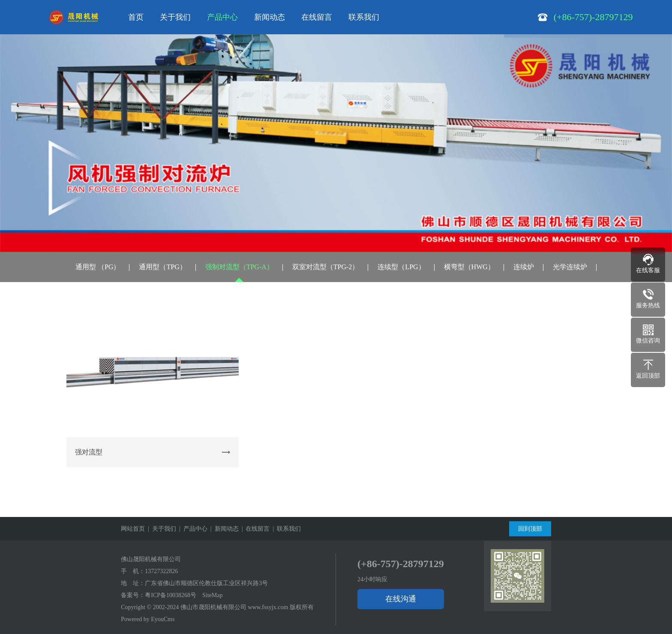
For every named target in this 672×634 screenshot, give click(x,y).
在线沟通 (401, 599)
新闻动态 (270, 17)
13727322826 (161, 571)
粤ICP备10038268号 (171, 595)
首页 (136, 17)
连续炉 (524, 267)
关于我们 (175, 17)
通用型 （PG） (98, 267)
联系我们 (364, 17)
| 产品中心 (192, 529)
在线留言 (317, 17)
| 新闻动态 (223, 529)
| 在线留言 (254, 529)
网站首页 (133, 529)
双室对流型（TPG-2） (326, 267)
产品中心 (222, 17)
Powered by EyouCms (148, 619)
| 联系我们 (285, 529)
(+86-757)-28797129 (401, 564)
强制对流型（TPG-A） (239, 267)
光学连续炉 (570, 267)
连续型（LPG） (401, 267)
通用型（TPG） (162, 267)
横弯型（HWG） (469, 267)
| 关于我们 (160, 529)
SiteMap (212, 595)
